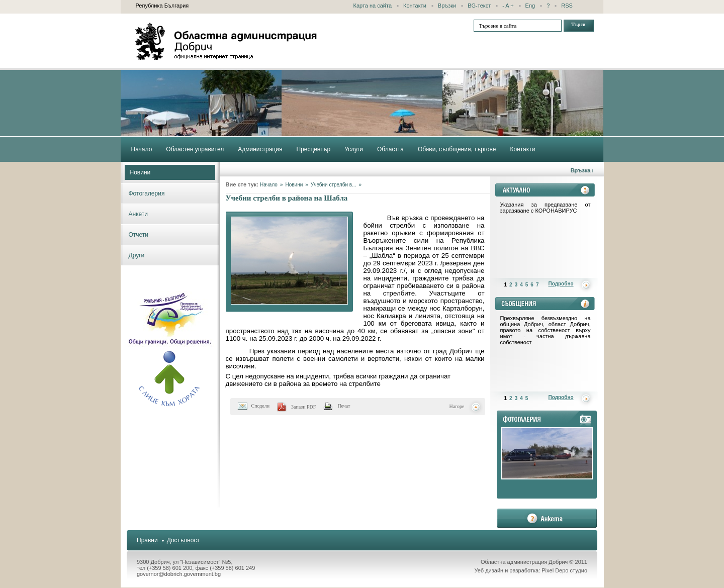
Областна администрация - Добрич (226, 41)
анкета (547, 518)
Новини (140, 172)
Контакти (415, 6)
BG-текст (479, 6)
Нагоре (457, 406)
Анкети (139, 214)
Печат (344, 406)
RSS (567, 6)
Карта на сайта (373, 6)
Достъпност (183, 540)
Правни (147, 540)
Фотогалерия (147, 193)
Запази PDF (303, 407)
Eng (530, 6)
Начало (269, 185)
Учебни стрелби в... (334, 185)
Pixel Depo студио (564, 570)
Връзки (447, 6)
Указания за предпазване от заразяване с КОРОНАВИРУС (546, 208)
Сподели (261, 406)
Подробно (561, 284)
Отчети (139, 235)
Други (137, 255)
